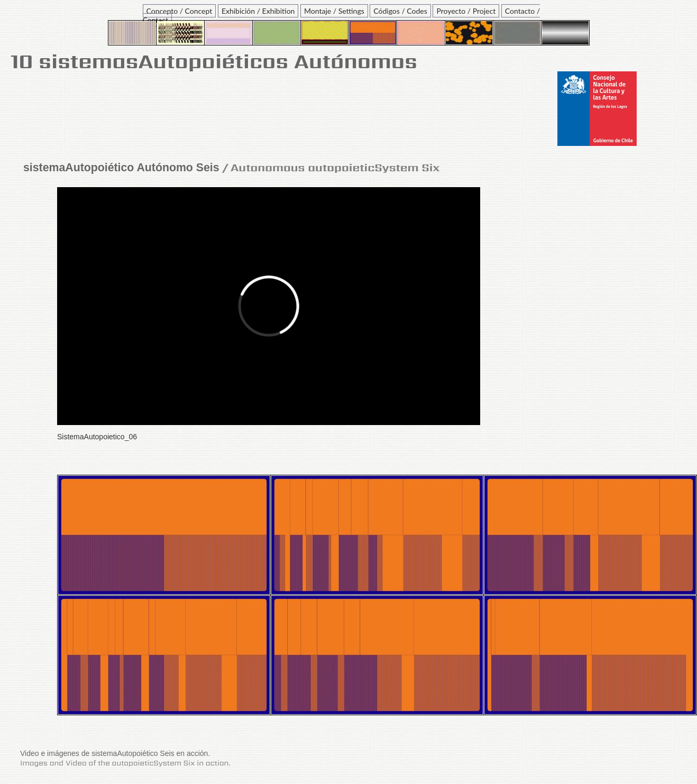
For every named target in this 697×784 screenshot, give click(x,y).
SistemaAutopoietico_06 (97, 437)
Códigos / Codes (400, 11)
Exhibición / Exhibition (258, 11)
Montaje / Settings (334, 11)
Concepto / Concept (180, 11)
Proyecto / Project (466, 11)
